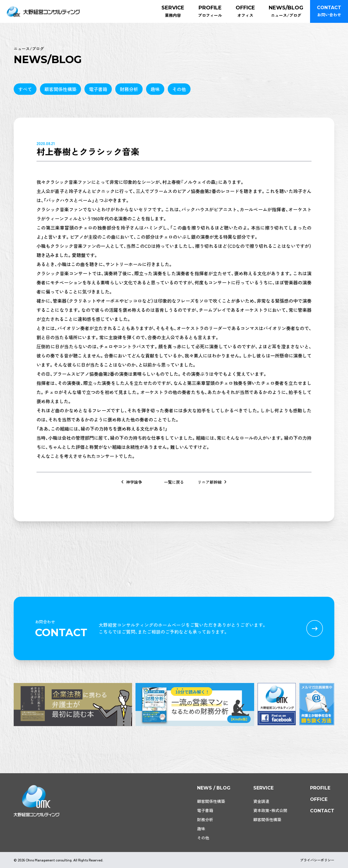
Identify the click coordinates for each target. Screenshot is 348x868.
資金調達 (261, 801)
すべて (25, 89)
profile (320, 788)
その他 (179, 89)
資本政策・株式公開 (270, 810)
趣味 (155, 89)
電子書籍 (98, 89)
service (263, 788)
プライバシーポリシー (317, 860)
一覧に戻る (174, 482)
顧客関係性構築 (60, 89)
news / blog (214, 788)
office (319, 799)
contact (322, 811)
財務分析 (129, 89)
